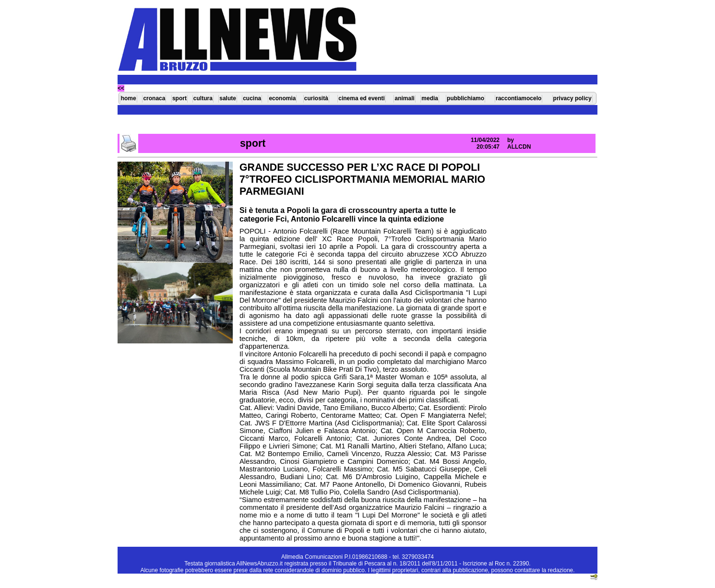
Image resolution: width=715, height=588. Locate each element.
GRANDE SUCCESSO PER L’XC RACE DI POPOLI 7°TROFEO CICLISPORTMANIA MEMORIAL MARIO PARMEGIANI (362, 179)
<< (121, 88)
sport (179, 98)
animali (404, 98)
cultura (203, 98)
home (129, 98)
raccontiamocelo (518, 98)
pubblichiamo (465, 98)
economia (282, 98)
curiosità (316, 98)
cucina (252, 98)
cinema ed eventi (362, 98)
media (430, 98)
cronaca (154, 98)
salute (228, 98)
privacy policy (572, 98)
